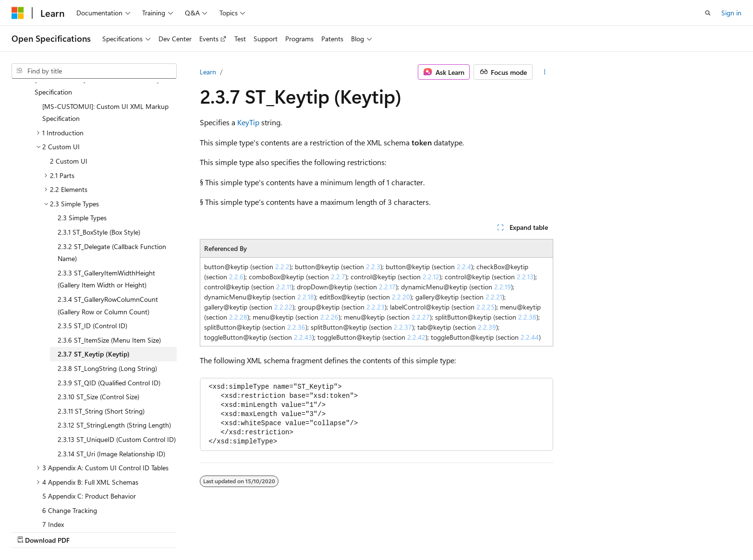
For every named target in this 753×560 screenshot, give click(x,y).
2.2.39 (487, 327)
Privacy (558, 530)
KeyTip (248, 122)
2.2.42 (416, 337)
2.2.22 (283, 307)
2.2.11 (284, 287)
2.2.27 (421, 317)
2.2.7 (338, 277)
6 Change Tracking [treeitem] (70, 449)
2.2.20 (401, 297)
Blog (479, 530)
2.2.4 (464, 267)
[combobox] (94, 71)
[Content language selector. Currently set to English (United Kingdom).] (60, 530)
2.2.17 (387, 287)
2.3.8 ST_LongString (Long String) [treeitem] (107, 307)
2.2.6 (236, 277)
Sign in (731, 13)
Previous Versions (435, 530)
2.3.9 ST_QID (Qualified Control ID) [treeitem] (109, 321)
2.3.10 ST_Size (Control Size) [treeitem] (98, 335)
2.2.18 (306, 297)
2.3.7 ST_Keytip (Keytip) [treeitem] (94, 292)
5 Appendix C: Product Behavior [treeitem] (89, 435)
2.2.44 (530, 337)
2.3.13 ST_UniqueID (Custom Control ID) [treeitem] (117, 378)
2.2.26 (329, 317)
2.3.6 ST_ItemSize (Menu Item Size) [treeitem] (109, 279)
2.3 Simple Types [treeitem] (82, 156)
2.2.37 (403, 327)
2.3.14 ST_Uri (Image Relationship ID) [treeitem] (111, 392)
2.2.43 (303, 337)
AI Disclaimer (379, 530)
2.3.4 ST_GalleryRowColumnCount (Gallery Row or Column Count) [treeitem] (108, 244)
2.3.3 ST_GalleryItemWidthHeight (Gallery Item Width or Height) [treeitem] (106, 218)
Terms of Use (606, 530)
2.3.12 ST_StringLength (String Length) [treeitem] (114, 363)
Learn (208, 72)
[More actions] (545, 72)
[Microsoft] (18, 13)
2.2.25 (486, 307)
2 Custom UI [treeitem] (69, 100)
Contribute (520, 530)
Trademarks (653, 530)
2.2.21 (494, 297)
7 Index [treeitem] (53, 463)
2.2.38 (527, 317)
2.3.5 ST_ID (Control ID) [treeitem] (92, 264)
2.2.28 (238, 317)
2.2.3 (373, 267)
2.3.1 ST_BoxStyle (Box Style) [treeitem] (99, 171)
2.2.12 (431, 277)
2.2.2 (282, 267)
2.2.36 (296, 327)
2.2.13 (525, 277)
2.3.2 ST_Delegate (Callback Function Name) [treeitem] (112, 191)
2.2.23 (376, 307)
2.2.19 (503, 287)
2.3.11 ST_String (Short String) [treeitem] (101, 350)
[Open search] (708, 13)
